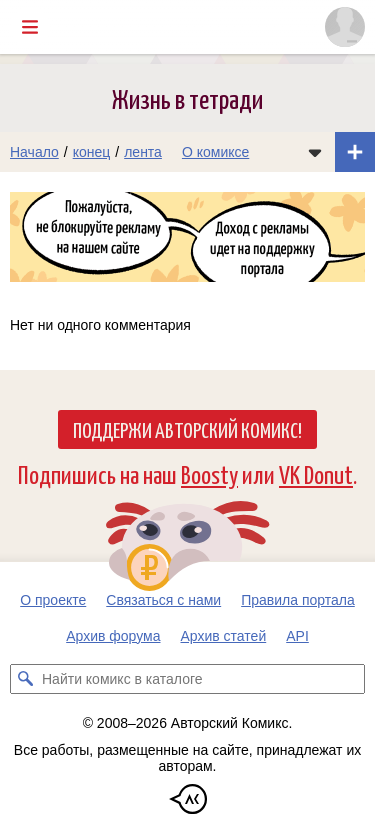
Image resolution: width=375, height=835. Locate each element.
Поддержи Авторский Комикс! (187, 429)
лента (143, 152)
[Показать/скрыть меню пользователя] (345, 27)
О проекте (53, 600)
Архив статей (224, 636)
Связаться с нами (163, 600)
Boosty (209, 473)
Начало (34, 152)
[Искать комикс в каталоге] (25, 679)
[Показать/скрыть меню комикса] (315, 152)
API (297, 636)
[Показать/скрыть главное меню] (30, 27)
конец (92, 152)
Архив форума (113, 636)
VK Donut (316, 473)
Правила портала (298, 600)
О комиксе (215, 152)
